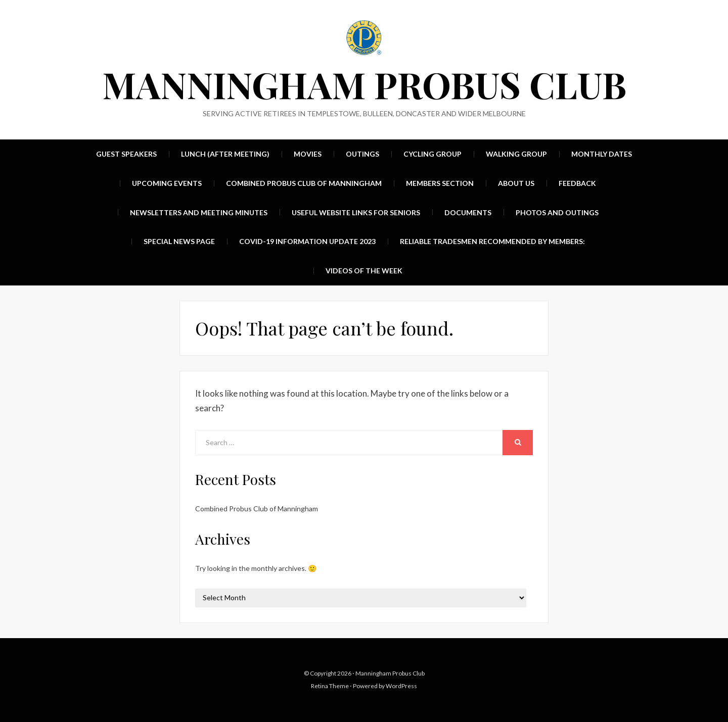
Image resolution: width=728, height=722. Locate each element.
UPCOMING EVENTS (167, 183)
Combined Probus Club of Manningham (304, 183)
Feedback (577, 183)
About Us (516, 183)
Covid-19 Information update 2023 (307, 241)
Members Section (440, 183)
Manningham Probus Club (364, 84)
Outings (362, 154)
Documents (468, 212)
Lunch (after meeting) (225, 154)
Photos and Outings (557, 212)
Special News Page (179, 241)
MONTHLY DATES (602, 154)
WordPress (401, 686)
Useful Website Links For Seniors (356, 212)
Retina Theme (330, 686)
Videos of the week (364, 271)
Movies (308, 154)
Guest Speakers (126, 154)
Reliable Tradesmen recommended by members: (492, 241)
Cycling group (433, 154)
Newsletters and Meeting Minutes (199, 212)
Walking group (516, 154)
